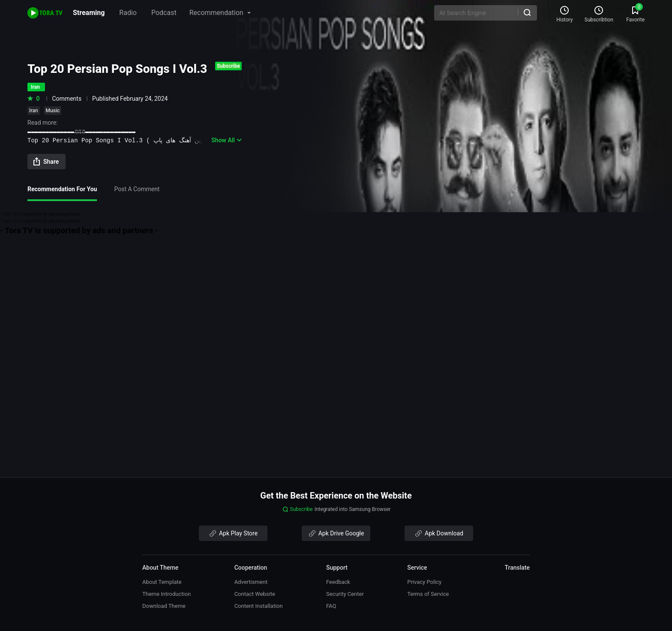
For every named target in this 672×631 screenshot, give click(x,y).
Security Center (345, 594)
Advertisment (251, 582)
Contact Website (255, 594)
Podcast (164, 13)
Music (53, 111)
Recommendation (220, 13)
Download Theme (164, 606)
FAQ (331, 606)
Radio (128, 13)
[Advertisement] (336, 296)
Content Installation (259, 606)
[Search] (527, 12)
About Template (162, 582)
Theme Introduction (166, 594)
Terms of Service (428, 594)
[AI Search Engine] (486, 13)
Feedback (338, 582)
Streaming (89, 13)
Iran (34, 111)
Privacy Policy (424, 582)
